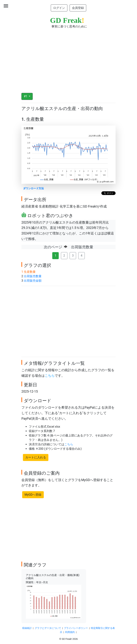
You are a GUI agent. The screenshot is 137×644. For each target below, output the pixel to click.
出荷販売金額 (33, 281)
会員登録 (78, 8)
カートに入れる (36, 457)
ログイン (59, 8)
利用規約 (70, 632)
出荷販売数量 (33, 276)
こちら (50, 376)
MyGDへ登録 (33, 495)
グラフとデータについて (48, 628)
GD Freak (67, 20)
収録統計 (27, 628)
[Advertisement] (68, 58)
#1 (26, 96)
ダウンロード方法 (33, 188)
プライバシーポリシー (76, 628)
